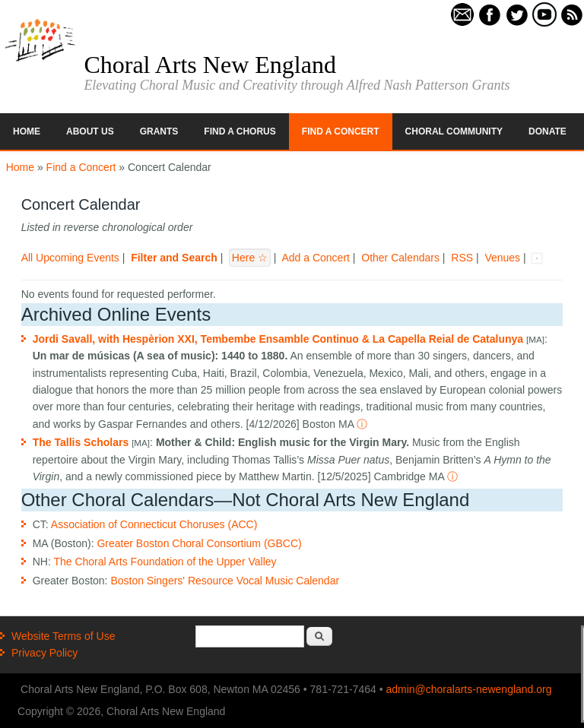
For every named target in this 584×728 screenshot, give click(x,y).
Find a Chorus (240, 131)
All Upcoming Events (70, 258)
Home (27, 131)
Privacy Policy (44, 653)
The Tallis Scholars (81, 442)
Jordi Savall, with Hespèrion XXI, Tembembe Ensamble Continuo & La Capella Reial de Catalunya (278, 339)
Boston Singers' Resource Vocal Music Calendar (225, 581)
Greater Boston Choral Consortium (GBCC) (199, 543)
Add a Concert (316, 258)
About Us (90, 131)
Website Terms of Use (63, 636)
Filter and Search (174, 258)
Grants (159, 131)
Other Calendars (400, 258)
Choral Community (454, 131)
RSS (462, 258)
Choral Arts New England (210, 65)
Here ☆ (250, 258)
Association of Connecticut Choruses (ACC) (154, 524)
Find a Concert (341, 131)
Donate (547, 131)
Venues (502, 258)
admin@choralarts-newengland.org (468, 689)
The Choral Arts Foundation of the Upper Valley (165, 562)
